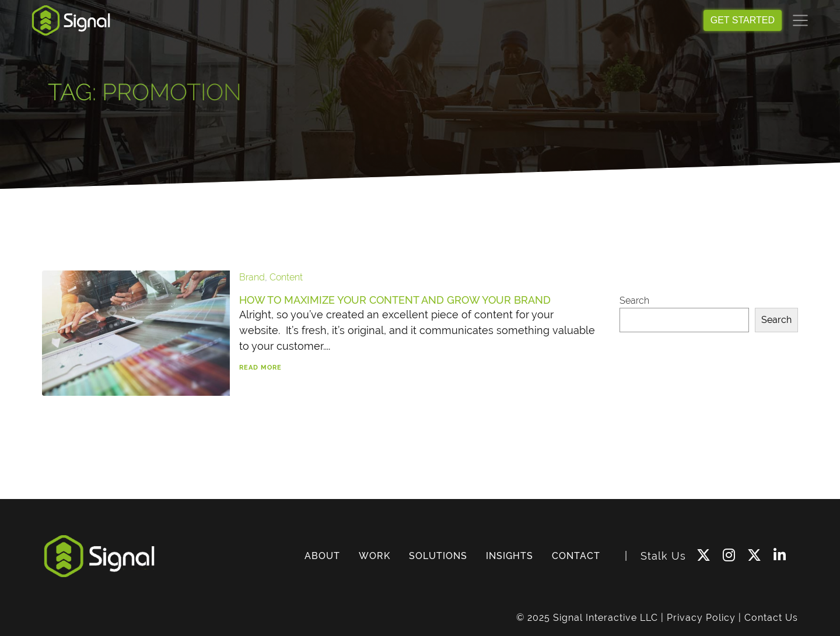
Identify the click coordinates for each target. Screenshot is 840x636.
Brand (252, 277)
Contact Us (771, 618)
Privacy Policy (701, 618)
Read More (260, 368)
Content (286, 277)
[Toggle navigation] (800, 20)
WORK (374, 556)
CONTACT (576, 556)
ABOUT (322, 556)
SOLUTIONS (438, 556)
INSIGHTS (510, 556)
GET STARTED (743, 20)
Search (634, 301)
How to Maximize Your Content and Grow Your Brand (395, 300)
